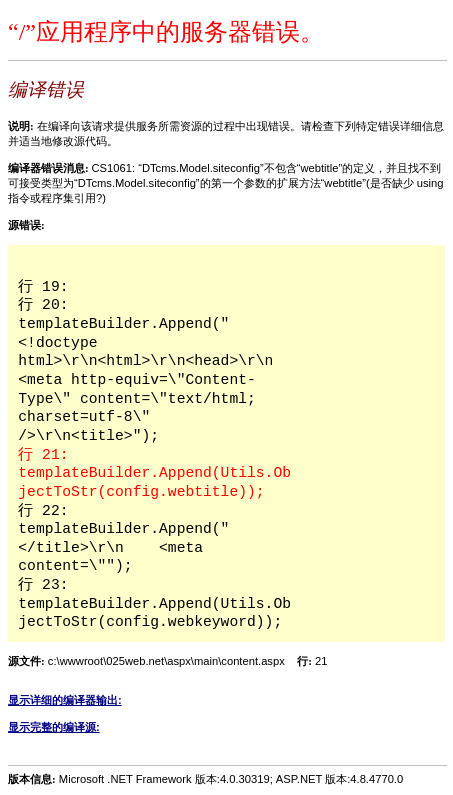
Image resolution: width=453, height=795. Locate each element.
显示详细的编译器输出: (65, 700)
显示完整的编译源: (54, 727)
